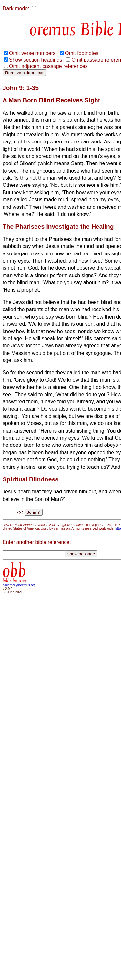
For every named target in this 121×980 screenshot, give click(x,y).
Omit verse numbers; (33, 53)
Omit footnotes (82, 53)
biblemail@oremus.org (19, 585)
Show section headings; (36, 60)
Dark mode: (16, 9)
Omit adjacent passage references (48, 66)
